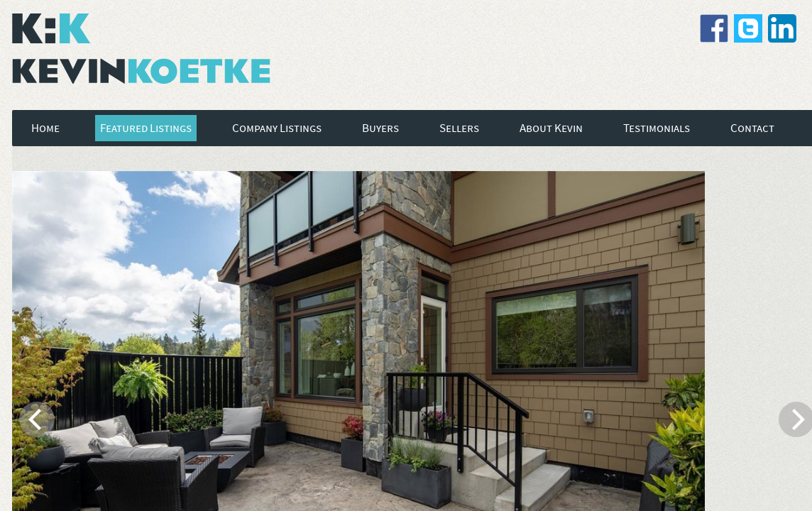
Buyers (380, 128)
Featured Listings (146, 128)
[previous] (37, 419)
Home (45, 128)
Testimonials (657, 128)
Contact (752, 128)
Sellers (459, 128)
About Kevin (551, 128)
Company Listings (277, 128)
